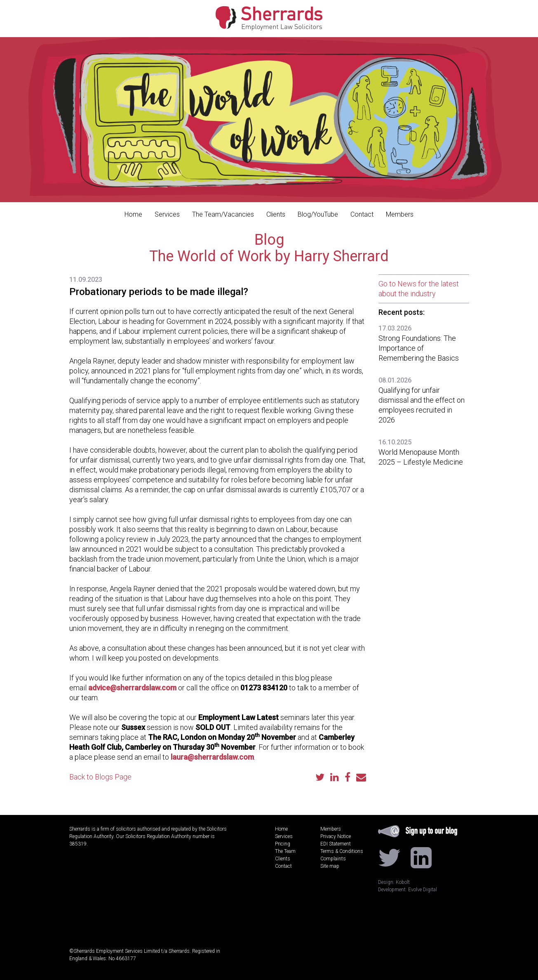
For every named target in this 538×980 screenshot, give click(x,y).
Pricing (283, 844)
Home (133, 214)
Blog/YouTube (318, 214)
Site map (330, 866)
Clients (276, 214)
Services (167, 214)
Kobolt (403, 882)
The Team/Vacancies (223, 214)
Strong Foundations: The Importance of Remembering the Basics (419, 348)
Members (400, 214)
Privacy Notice (336, 836)
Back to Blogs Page (100, 777)
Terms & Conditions (342, 851)
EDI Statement (336, 844)
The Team (285, 851)
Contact (362, 214)
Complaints (333, 859)
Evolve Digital (423, 890)
